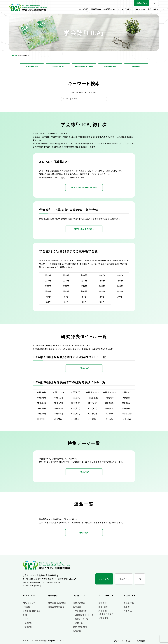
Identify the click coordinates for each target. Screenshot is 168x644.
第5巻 (120, 297)
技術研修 (103, 603)
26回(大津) (110, 398)
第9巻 (48, 297)
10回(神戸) (75, 414)
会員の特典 (129, 603)
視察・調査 (103, 607)
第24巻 (48, 281)
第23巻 (66, 281)
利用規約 (141, 641)
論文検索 (77, 607)
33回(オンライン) (93, 392)
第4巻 (48, 302)
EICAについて (29, 603)
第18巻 (66, 286)
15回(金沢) (93, 408)
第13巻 (66, 291)
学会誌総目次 (81, 611)
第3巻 (66, 302)
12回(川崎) (41, 414)
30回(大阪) (41, 398)
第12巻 (84, 291)
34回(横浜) (75, 392)
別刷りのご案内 (80, 627)
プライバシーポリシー (124, 641)
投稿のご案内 (79, 603)
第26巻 (102, 275)
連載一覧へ (84, 533)
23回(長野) (58, 403)
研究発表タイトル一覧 (84, 66)
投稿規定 (28, 627)
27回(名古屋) (93, 398)
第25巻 (120, 275)
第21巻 (102, 281)
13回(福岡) (127, 408)
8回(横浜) (110, 414)
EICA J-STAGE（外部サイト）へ (84, 187)
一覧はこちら (84, 368)
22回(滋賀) (75, 403)
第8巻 (66, 297)
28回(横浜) (75, 398)
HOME (14, 55)
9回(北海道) (93, 414)
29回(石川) (58, 398)
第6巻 (102, 297)
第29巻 (48, 275)
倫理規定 (28, 623)
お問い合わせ (153, 9)
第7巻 (84, 297)
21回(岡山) (93, 403)
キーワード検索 (32, 66)
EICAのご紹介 (83, 9)
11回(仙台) (58, 414)
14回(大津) (110, 408)
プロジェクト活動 (124, 9)
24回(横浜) (41, 403)
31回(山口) (127, 392)
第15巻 (120, 286)
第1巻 (102, 302)
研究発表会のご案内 (57, 603)
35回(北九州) (58, 392)
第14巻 (48, 291)
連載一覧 (136, 66)
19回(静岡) (127, 403)
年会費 (127, 607)
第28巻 (66, 275)
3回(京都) (93, 419)
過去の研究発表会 (56, 607)
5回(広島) (58, 419)
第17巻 (84, 286)
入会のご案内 (140, 9)
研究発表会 (96, 9)
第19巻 (48, 286)
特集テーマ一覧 (110, 66)
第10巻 (120, 291)
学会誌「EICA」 (109, 9)
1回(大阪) (127, 419)
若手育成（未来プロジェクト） (107, 612)
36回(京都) (41, 392)
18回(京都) (41, 408)
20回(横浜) (110, 403)
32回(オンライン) (110, 392)
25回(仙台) (127, 398)
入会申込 (128, 611)
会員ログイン (142, 3)
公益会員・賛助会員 (31, 611)
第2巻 (84, 302)
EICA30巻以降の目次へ (84, 229)
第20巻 (120, 281)
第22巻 (84, 281)
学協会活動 (104, 618)
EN (154, 3)
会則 (25, 615)
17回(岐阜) (58, 408)
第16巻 (102, 286)
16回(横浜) (75, 408)
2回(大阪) (110, 419)
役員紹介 (27, 607)
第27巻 (84, 275)
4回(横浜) (75, 419)
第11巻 (102, 291)
